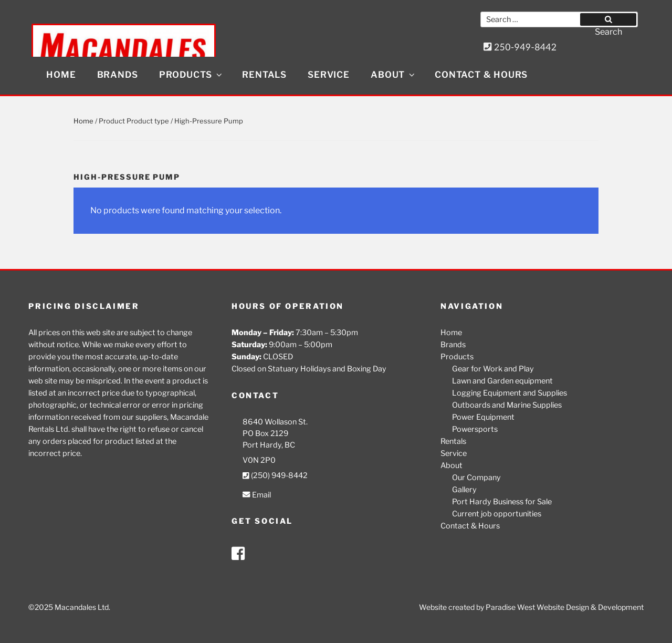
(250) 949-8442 (275, 475)
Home (61, 75)
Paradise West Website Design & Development (565, 607)
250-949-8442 (520, 47)
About (393, 75)
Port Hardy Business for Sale (502, 502)
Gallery (464, 490)
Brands (118, 75)
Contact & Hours (481, 75)
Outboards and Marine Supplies (507, 405)
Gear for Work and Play (493, 369)
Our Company (476, 478)
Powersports (475, 429)
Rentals (264, 75)
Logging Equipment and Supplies (510, 393)
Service (329, 75)
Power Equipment (483, 417)
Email (256, 495)
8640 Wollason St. (275, 422)
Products (191, 75)
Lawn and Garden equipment (502, 381)
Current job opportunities (497, 514)
